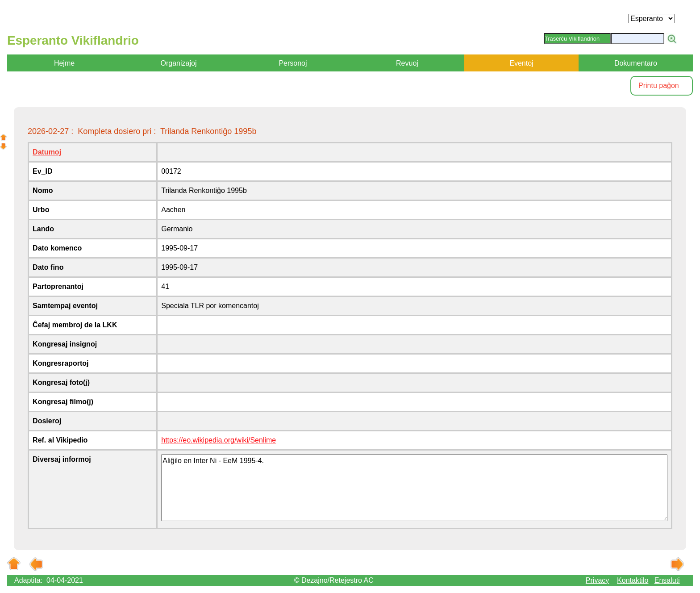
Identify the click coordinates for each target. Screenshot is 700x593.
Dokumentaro (636, 63)
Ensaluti (667, 580)
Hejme (64, 63)
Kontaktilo (633, 580)
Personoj (293, 63)
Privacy (597, 580)
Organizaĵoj (179, 63)
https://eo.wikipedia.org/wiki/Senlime (219, 440)
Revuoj (407, 63)
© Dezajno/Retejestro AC (334, 580)
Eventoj (521, 63)
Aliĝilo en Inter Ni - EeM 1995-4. (414, 488)
